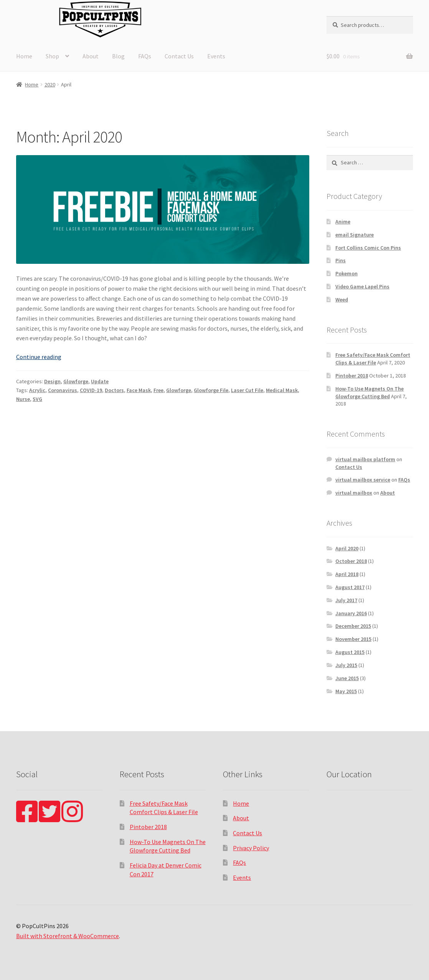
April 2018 (347, 574)
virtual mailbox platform (365, 459)
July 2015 (346, 665)
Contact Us (179, 56)
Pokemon (346, 273)
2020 (50, 84)
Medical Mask (282, 390)
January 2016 (351, 613)
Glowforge (76, 381)
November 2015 (353, 639)
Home (24, 56)
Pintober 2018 (352, 376)
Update (100, 381)
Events (216, 56)
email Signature (355, 235)
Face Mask (139, 390)
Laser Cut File (247, 390)
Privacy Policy (251, 848)
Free (158, 390)
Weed (342, 300)
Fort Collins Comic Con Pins (368, 248)
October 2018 (351, 561)
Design (52, 381)
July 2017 (346, 600)
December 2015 (353, 626)
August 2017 (350, 587)
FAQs (145, 56)
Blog (118, 56)
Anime (343, 222)
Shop (52, 56)
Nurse (23, 399)
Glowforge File (211, 390)
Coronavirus (63, 390)
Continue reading (39, 357)
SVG (37, 399)
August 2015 (350, 652)
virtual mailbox (354, 493)
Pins (341, 260)
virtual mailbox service (363, 480)
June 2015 (347, 678)
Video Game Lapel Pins (362, 286)
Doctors (114, 390)
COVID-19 (91, 390)
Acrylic (37, 390)
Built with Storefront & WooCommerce (68, 936)
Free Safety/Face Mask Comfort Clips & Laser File (373, 359)
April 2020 (347, 548)
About (91, 56)
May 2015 (346, 691)
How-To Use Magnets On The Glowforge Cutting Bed (370, 392)
